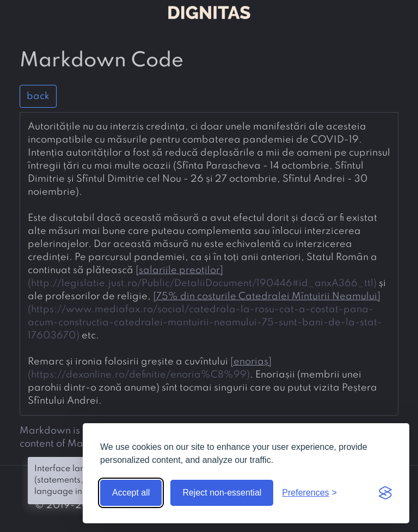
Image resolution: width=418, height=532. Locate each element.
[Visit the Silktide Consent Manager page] (385, 493)
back (38, 96)
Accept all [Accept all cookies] (131, 493)
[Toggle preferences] (309, 493)
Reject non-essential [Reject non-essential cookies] (222, 493)
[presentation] (209, 264)
